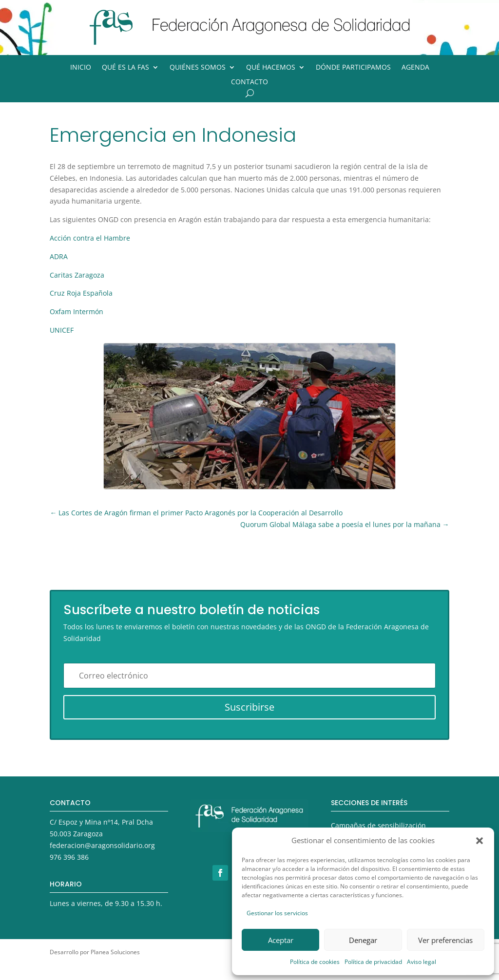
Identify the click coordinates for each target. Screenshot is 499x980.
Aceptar (281, 940)
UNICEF (62, 330)
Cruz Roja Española (81, 293)
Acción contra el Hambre (90, 238)
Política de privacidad (373, 962)
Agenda (415, 68)
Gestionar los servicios (277, 913)
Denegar (363, 940)
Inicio (81, 68)
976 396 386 (69, 857)
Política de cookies (315, 962)
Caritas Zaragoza (77, 275)
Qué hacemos (271, 68)
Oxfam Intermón (77, 311)
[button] (480, 841)
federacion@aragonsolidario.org (102, 845)
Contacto (249, 82)
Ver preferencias (445, 940)
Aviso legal (422, 962)
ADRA (59, 256)
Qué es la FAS (125, 68)
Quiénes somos (198, 68)
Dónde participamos (353, 68)
